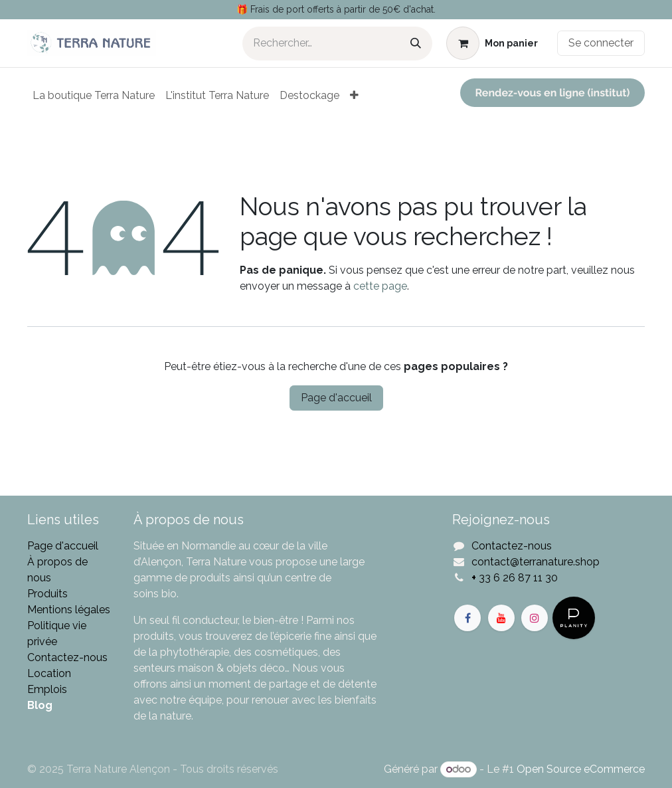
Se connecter (601, 43)
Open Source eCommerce (581, 769)
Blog (40, 705)
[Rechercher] (416, 44)
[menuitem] (94, 96)
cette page (380, 286)
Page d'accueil (336, 398)
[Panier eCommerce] (492, 43)
